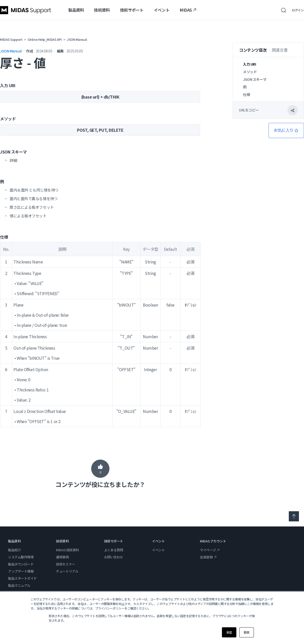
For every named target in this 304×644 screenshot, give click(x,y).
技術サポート (132, 10)
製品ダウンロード (21, 564)
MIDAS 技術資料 (68, 550)
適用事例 (62, 557)
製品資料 (76, 10)
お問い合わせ (114, 557)
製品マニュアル (19, 585)
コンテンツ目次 (253, 50)
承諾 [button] (229, 632)
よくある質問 (114, 550)
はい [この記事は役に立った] (100, 469)
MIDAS (188, 10)
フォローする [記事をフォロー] (286, 130)
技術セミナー (65, 564)
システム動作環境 (21, 557)
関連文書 (280, 50)
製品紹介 (14, 550)
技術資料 (102, 10)
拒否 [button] (247, 632)
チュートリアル (67, 571)
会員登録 (208, 557)
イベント (162, 10)
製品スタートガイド (22, 578)
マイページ (210, 550)
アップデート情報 (21, 571)
